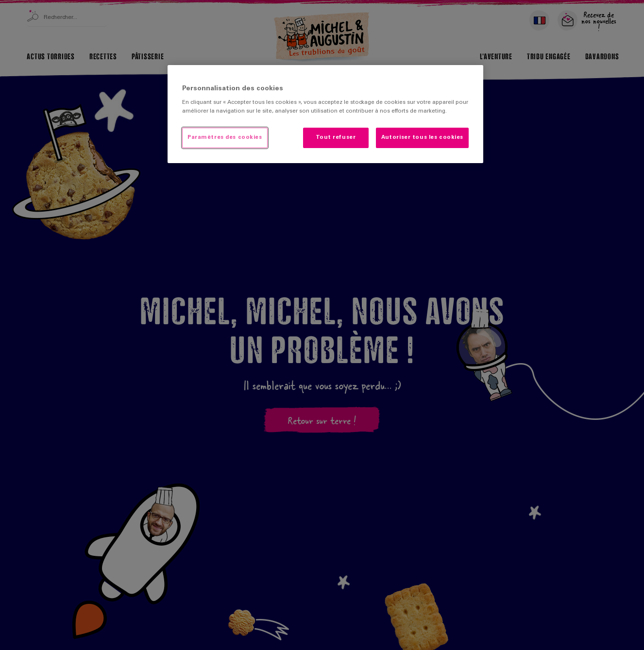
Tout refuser (336, 138)
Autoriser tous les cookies (422, 138)
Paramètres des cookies (225, 138)
